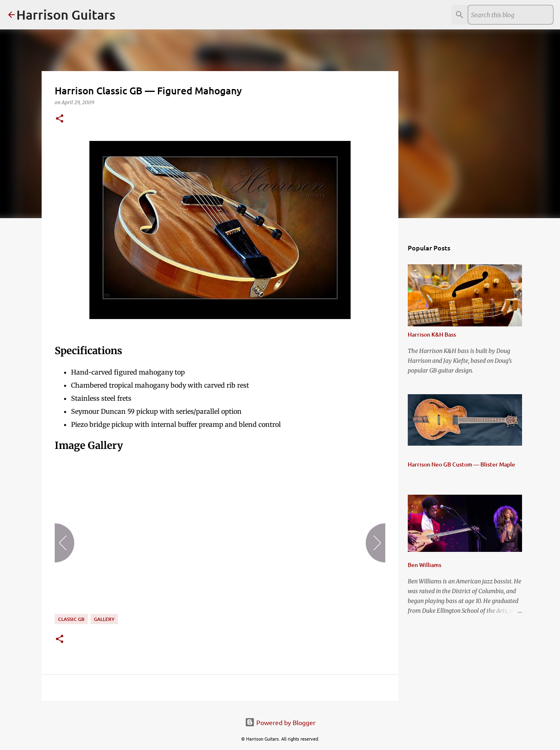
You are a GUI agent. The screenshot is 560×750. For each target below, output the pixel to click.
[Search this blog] (511, 15)
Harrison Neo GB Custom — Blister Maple (461, 464)
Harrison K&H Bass (432, 334)
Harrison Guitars (66, 15)
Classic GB (71, 619)
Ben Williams (424, 565)
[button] (60, 119)
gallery (104, 619)
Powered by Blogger (280, 722)
